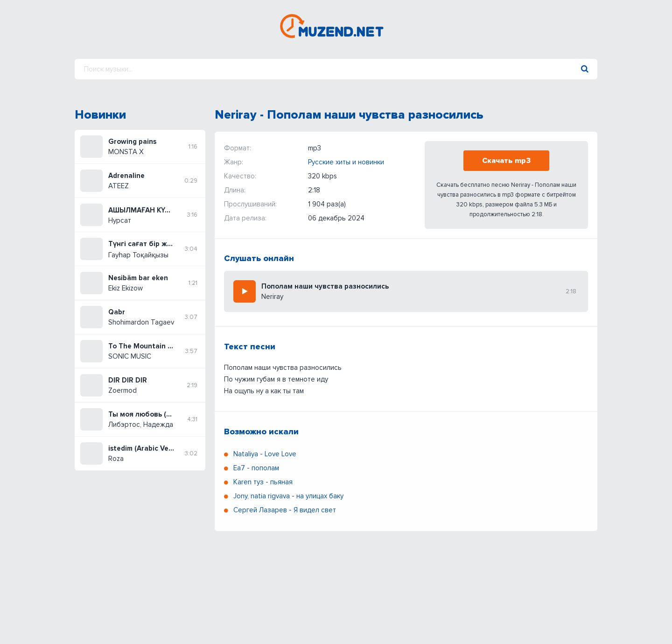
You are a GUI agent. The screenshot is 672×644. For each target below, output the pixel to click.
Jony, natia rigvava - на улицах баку (288, 496)
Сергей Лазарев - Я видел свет (285, 510)
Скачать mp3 (506, 161)
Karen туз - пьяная (263, 482)
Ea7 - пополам (256, 468)
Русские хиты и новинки (346, 162)
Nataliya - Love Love (265, 454)
